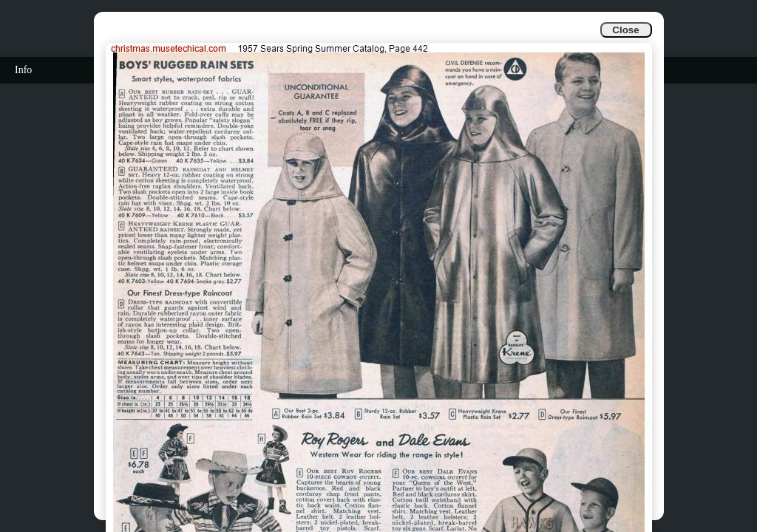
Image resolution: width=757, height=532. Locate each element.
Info (23, 70)
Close (625, 30)
